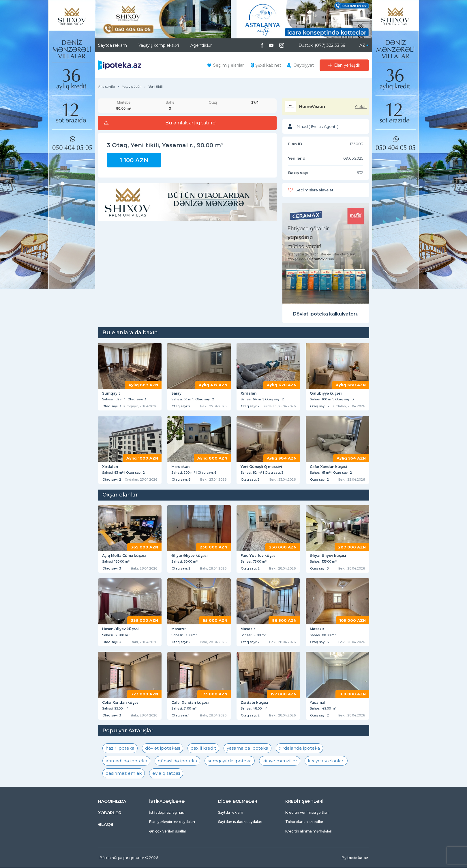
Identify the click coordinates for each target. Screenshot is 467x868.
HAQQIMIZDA (112, 802)
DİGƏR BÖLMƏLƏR (238, 802)
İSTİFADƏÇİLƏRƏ (167, 802)
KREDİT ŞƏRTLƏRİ (304, 802)
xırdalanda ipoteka (299, 749)
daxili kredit (203, 749)
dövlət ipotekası (163, 749)
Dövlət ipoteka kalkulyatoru (326, 314)
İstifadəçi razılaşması (167, 813)
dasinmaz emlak (124, 774)
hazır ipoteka (120, 749)
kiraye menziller (280, 761)
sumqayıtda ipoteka (230, 761)
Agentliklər (201, 45)
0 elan (361, 107)
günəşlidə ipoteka (177, 761)
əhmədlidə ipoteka (126, 761)
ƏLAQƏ (106, 825)
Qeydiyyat (304, 65)
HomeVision (312, 107)
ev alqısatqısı (166, 774)
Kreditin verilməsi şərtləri (307, 813)
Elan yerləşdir (347, 65)
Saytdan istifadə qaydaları (240, 822)
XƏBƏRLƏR (110, 813)
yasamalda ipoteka (247, 749)
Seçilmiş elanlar (228, 65)
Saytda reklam (112, 45)
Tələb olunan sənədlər (304, 822)
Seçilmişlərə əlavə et (314, 190)
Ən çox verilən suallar (168, 831)
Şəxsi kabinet (268, 65)
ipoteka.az (358, 858)
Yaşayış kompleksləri (159, 45)
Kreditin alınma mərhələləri (309, 831)
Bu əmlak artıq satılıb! (191, 123)
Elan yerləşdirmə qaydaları (172, 822)
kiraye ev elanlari (326, 761)
